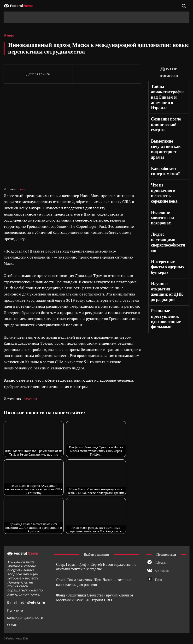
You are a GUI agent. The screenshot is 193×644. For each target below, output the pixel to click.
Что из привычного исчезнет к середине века (168, 167)
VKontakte (161, 572)
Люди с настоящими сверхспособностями (169, 199)
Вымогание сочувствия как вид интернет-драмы (168, 133)
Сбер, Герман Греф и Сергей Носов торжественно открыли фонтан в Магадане (92, 567)
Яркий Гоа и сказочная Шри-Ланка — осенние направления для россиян (89, 581)
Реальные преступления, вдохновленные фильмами (164, 252)
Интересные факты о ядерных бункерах (168, 214)
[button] (184, 6)
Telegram (160, 563)
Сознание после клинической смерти (164, 114)
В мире (9, 36)
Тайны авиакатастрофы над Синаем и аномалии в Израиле (169, 92)
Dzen (158, 582)
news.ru (23, 189)
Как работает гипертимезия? (164, 150)
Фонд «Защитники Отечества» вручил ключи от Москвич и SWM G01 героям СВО (90, 595)
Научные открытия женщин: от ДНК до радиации (168, 231)
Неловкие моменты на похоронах (168, 184)
